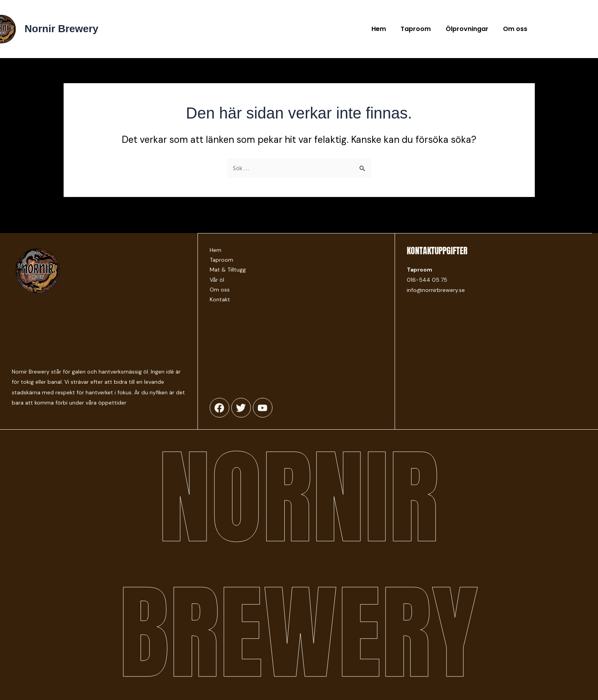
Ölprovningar (470, 29)
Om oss (516, 29)
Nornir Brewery (62, 29)
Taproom (421, 29)
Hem (386, 29)
